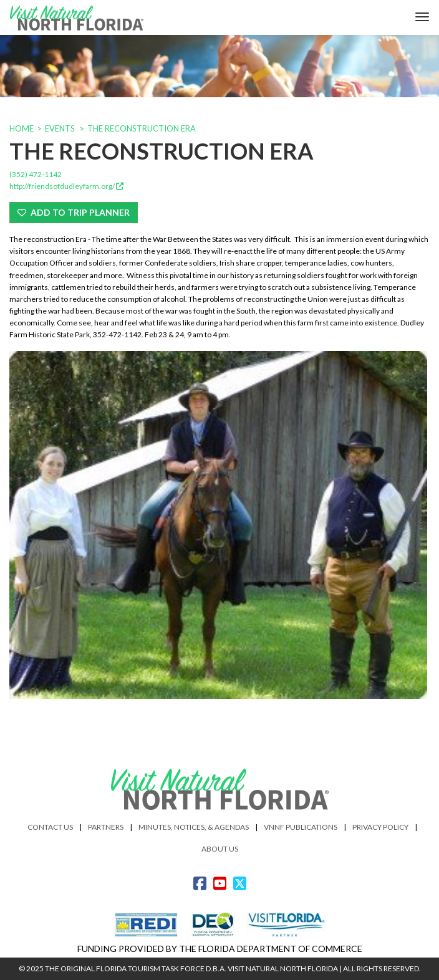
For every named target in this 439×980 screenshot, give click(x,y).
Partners (106, 827)
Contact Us (50, 827)
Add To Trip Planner (74, 212)
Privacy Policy (380, 827)
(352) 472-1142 (36, 174)
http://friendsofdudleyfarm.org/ (66, 186)
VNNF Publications (301, 827)
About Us (220, 849)
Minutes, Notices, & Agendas (194, 827)
